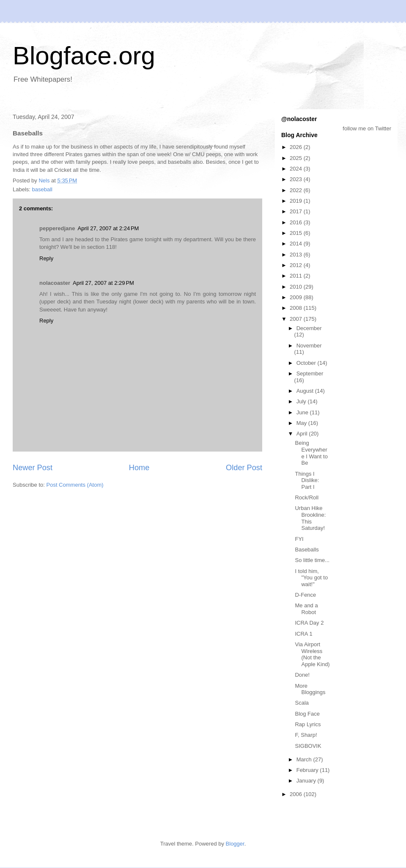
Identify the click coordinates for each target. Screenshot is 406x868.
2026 (297, 147)
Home (139, 468)
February (308, 770)
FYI (299, 539)
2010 (297, 287)
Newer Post (33, 468)
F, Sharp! (306, 735)
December (309, 328)
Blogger (235, 844)
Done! (302, 675)
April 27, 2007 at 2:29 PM (103, 283)
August (306, 391)
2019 (297, 201)
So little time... (312, 560)
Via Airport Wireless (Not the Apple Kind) (312, 654)
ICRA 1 (303, 634)
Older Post (244, 468)
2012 (297, 265)
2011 (297, 276)
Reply (46, 258)
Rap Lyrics (308, 724)
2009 (297, 297)
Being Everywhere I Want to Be (311, 453)
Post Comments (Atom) (75, 485)
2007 (297, 319)
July (302, 401)
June (303, 412)
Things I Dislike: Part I (307, 480)
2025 (297, 158)
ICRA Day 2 (309, 623)
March (305, 759)
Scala (302, 703)
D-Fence (305, 595)
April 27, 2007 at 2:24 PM (108, 228)
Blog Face (307, 714)
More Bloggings (310, 689)
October (307, 363)
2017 (297, 211)
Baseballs (307, 550)
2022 (297, 190)
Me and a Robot (306, 609)
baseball (42, 189)
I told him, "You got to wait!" (311, 578)
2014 (297, 244)
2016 (297, 222)
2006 (297, 794)
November (309, 346)
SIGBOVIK (308, 746)
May (302, 423)
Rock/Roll (307, 497)
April (303, 434)
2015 (297, 233)
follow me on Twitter (367, 128)
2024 (297, 169)
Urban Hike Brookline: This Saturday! (310, 518)
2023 (297, 179)
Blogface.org (84, 56)
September (310, 373)
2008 (297, 308)
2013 (297, 255)
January (307, 781)
